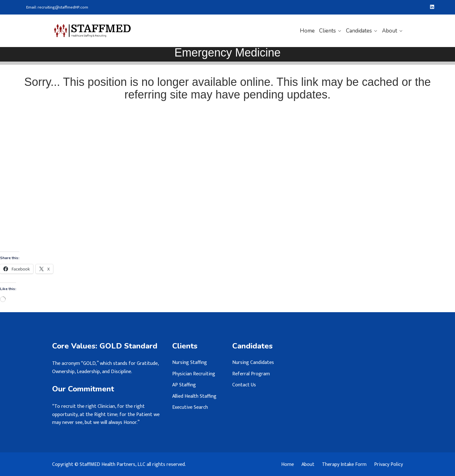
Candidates (359, 31)
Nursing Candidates (253, 363)
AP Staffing (184, 385)
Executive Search (190, 407)
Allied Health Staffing (194, 396)
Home (307, 31)
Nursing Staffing (190, 363)
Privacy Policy (388, 465)
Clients (328, 31)
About (390, 31)
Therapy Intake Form (344, 465)
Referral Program (251, 374)
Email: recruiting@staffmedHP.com (54, 7)
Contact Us (244, 385)
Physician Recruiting (194, 374)
